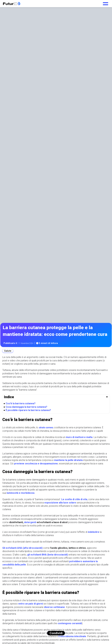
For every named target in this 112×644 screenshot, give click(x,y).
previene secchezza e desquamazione (36, 464)
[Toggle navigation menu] (106, 3)
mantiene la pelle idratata (68, 460)
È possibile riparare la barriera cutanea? (28, 410)
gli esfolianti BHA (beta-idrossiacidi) (48, 555)
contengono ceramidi (70, 623)
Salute (8, 351)
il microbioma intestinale (72, 636)
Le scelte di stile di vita (74, 499)
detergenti (30, 522)
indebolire (94, 532)
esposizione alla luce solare (60, 503)
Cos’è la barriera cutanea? (21, 403)
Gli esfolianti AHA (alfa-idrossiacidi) (22, 548)
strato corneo (46, 427)
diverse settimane (54, 607)
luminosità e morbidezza (21, 493)
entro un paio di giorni (31, 604)
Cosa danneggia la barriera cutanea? (26, 407)
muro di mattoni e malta (79, 437)
